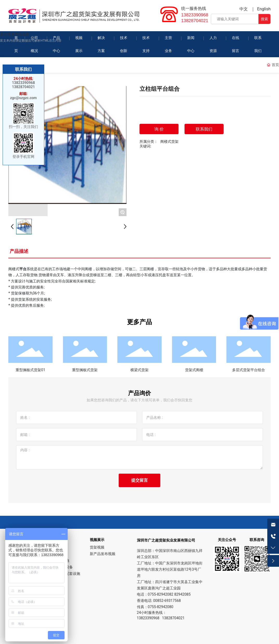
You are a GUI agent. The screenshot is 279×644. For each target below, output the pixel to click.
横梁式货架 (139, 370)
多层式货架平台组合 (249, 370)
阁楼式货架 (169, 141)
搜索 (264, 19)
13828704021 (195, 21)
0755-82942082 (161, 594)
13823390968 (195, 15)
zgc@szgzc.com (24, 98)
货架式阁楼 (194, 370)
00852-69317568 (167, 601)
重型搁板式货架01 (30, 370)
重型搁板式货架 (85, 370)
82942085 (182, 594)
